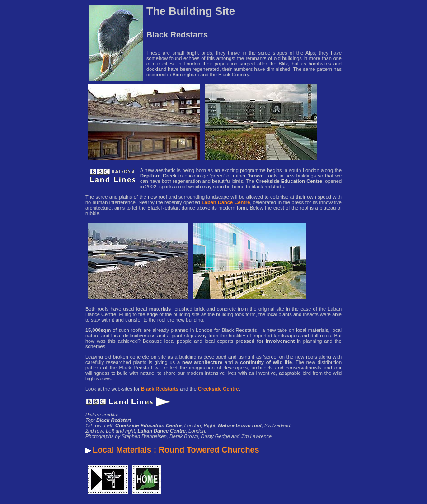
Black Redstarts (160, 389)
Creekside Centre (218, 389)
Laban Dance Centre (226, 202)
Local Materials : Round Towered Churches (176, 450)
